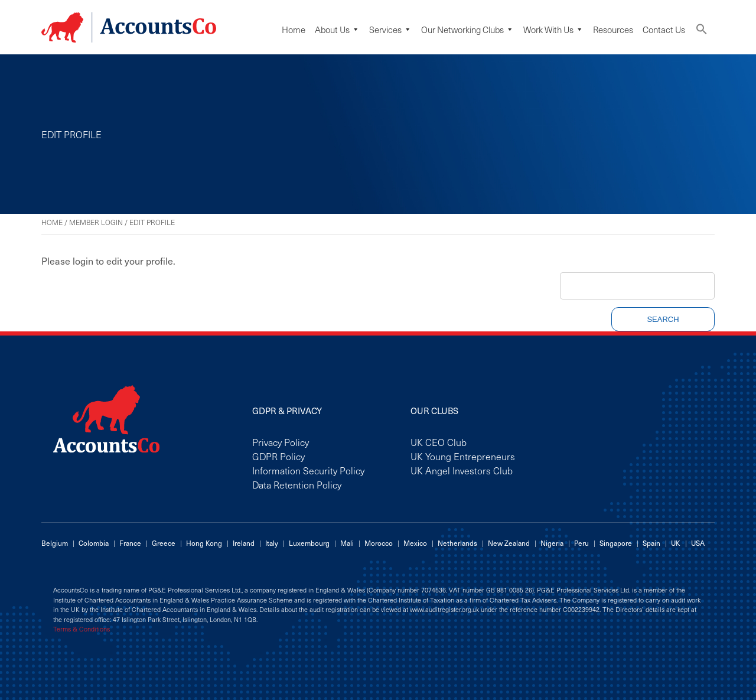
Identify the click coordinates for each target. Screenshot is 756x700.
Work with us (553, 30)
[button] (702, 32)
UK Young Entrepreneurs (463, 456)
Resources (613, 30)
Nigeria (552, 543)
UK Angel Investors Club (462, 470)
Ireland (244, 543)
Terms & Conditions (82, 629)
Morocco (379, 543)
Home (294, 30)
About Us (337, 30)
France (130, 543)
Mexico (415, 543)
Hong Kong (204, 543)
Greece (164, 543)
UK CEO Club (439, 442)
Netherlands (457, 543)
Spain (651, 543)
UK (676, 543)
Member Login (96, 222)
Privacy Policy (281, 442)
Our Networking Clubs (467, 30)
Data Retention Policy (297, 484)
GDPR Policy (278, 456)
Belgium (55, 543)
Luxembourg (309, 543)
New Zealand (509, 543)
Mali (347, 543)
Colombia (94, 543)
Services (390, 30)
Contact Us (664, 30)
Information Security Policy (308, 470)
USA (698, 543)
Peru (581, 543)
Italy (272, 543)
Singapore (616, 543)
